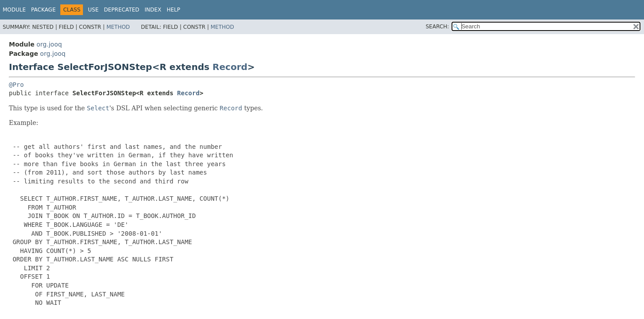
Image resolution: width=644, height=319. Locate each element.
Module (14, 10)
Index (153, 10)
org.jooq (49, 44)
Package (43, 10)
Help (174, 10)
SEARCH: (438, 27)
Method (118, 27)
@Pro (16, 85)
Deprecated (122, 10)
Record (230, 67)
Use (93, 10)
